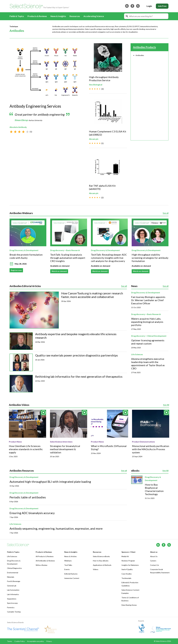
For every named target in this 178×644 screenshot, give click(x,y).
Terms (10, 641)
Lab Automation (13, 590)
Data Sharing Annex (129, 605)
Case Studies (127, 574)
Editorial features (71, 574)
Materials (11, 577)
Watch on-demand (59, 271)
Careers (153, 561)
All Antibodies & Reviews (45, 561)
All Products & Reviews (45, 556)
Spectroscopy (12, 603)
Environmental (13, 573)
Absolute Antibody (18, 127)
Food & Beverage (14, 581)
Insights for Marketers (130, 565)
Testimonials (126, 578)
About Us (154, 556)
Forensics (11, 607)
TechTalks (68, 565)
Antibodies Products (144, 47)
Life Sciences (137, 354)
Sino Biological (96, 85)
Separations (12, 599)
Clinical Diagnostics (14, 568)
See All (166, 405)
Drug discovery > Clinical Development (149, 336)
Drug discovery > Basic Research (65, 250)
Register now (16, 270)
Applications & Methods (102, 565)
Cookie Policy (20, 641)
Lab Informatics (13, 594)
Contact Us (155, 565)
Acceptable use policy (36, 641)
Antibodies (140, 55)
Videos (96, 569)
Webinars (68, 561)
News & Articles (70, 556)
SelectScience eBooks (101, 556)
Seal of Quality (127, 569)
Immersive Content (72, 578)
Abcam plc (94, 139)
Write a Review (42, 565)
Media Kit (125, 556)
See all (166, 213)
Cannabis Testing (14, 612)
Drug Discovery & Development (24, 250)
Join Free (162, 6)
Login (149, 6)
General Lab (12, 586)
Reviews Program (128, 561)
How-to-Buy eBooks (101, 561)
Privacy (49, 641)
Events (67, 569)
